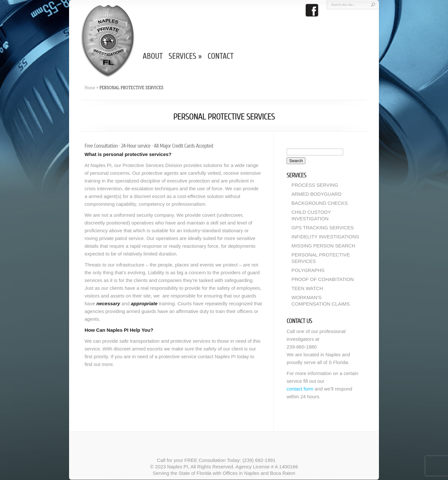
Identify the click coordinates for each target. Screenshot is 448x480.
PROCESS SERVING (315, 185)
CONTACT (221, 57)
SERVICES (185, 57)
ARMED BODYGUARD (316, 194)
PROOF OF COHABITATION (323, 279)
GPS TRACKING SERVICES (323, 228)
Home (90, 88)
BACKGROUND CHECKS (320, 203)
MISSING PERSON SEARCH (323, 246)
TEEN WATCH (307, 288)
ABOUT (153, 57)
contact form (300, 389)
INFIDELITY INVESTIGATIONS (325, 237)
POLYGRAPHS (308, 270)
